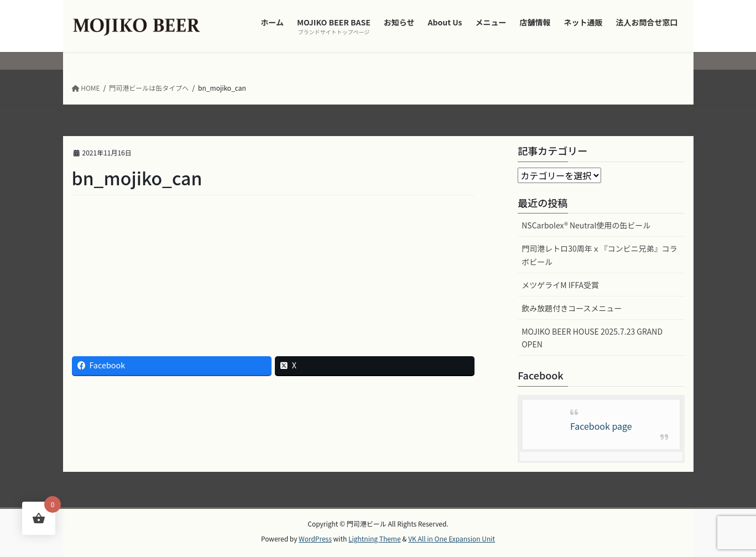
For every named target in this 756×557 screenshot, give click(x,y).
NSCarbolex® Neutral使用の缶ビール (586, 225)
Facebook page (601, 426)
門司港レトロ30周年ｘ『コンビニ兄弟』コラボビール (599, 255)
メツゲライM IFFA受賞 (560, 285)
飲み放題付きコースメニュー (572, 308)
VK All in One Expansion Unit (452, 538)
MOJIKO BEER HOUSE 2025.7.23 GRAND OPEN (592, 338)
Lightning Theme (375, 538)
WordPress (315, 538)
